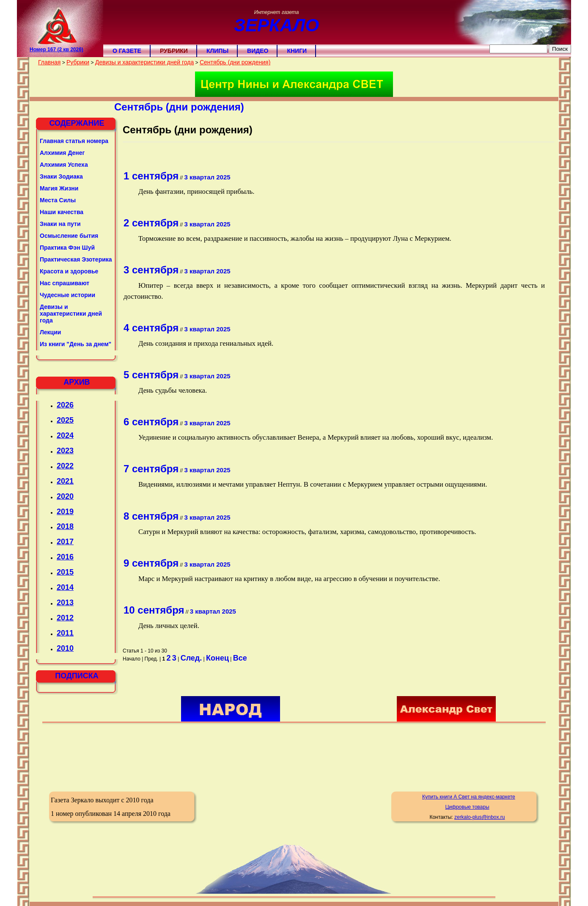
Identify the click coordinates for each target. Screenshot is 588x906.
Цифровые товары (467, 807)
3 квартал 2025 (207, 177)
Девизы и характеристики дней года (144, 62)
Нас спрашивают (65, 283)
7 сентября (151, 469)
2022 (65, 466)
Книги (297, 51)
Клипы (217, 51)
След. (191, 658)
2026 (65, 405)
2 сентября (151, 223)
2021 (65, 481)
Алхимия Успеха (64, 165)
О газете (127, 51)
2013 (65, 603)
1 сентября (151, 176)
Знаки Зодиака (61, 176)
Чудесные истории (67, 295)
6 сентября (151, 422)
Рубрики (174, 51)
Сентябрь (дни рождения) (235, 62)
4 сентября (151, 328)
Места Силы (58, 200)
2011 (65, 633)
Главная (49, 62)
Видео (258, 51)
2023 (65, 451)
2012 (65, 618)
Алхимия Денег (62, 153)
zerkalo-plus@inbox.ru (480, 817)
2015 (65, 572)
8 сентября (151, 516)
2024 (65, 435)
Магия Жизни (59, 188)
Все (240, 658)
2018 (65, 526)
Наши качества (62, 212)
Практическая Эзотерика (76, 259)
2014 (65, 587)
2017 (65, 542)
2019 (65, 512)
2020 (65, 496)
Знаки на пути (60, 224)
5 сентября (151, 375)
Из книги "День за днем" (76, 344)
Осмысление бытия (69, 236)
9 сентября (151, 563)
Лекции (50, 332)
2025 (65, 420)
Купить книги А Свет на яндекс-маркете (469, 797)
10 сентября (154, 610)
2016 (65, 557)
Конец (217, 658)
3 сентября (151, 270)
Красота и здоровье (69, 271)
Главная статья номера (74, 141)
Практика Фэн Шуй (67, 248)
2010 (65, 648)
